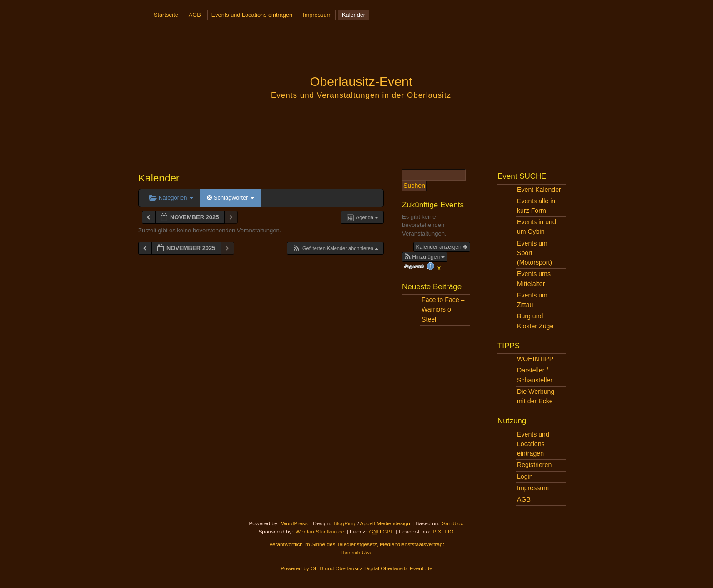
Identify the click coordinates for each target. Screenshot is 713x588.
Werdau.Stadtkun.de (320, 532)
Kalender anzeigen (442, 247)
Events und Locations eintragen (252, 15)
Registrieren (534, 465)
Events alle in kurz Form (536, 206)
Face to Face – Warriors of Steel (443, 309)
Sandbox (453, 523)
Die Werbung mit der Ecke (536, 396)
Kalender (354, 15)
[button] (335, 249)
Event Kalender (539, 190)
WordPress (294, 523)
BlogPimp (345, 523)
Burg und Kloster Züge (535, 321)
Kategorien (171, 198)
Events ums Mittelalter (534, 279)
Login (525, 477)
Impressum (317, 15)
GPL (381, 532)
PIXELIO (443, 532)
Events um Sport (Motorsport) (535, 253)
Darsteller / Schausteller (535, 375)
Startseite (166, 15)
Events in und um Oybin (537, 227)
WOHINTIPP (535, 359)
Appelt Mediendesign (385, 523)
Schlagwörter (231, 198)
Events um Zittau (532, 300)
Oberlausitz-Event (361, 81)
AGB (195, 15)
